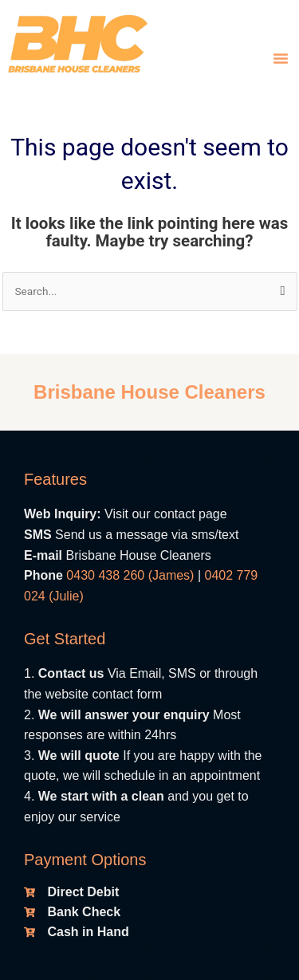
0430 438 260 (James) (130, 575)
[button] (281, 58)
